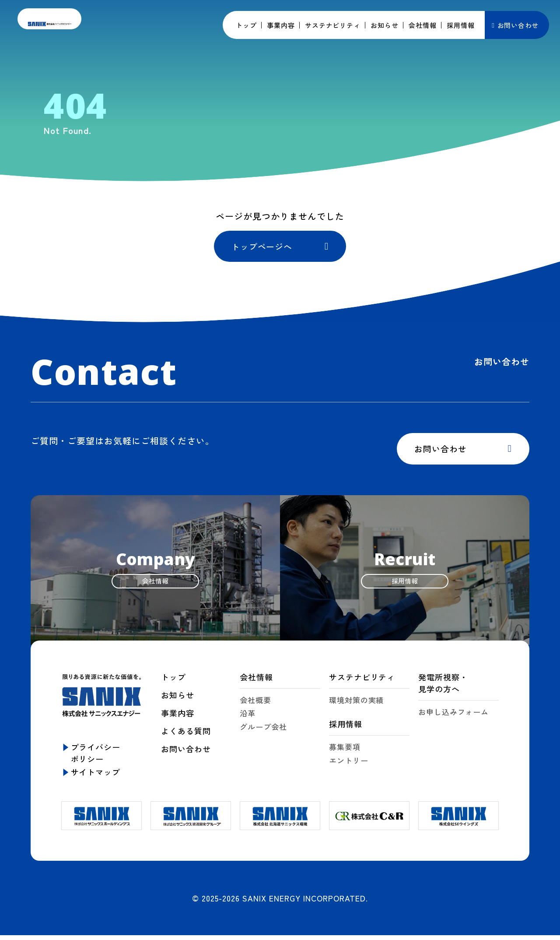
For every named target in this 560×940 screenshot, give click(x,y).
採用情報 (346, 732)
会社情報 (256, 684)
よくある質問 (186, 738)
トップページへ (264, 248)
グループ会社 (263, 734)
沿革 (248, 721)
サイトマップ (96, 779)
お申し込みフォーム (453, 719)
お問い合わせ (518, 25)
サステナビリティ (362, 684)
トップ (173, 684)
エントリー (349, 768)
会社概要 (255, 707)
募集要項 (345, 755)
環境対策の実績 (356, 707)
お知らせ (178, 702)
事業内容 (178, 720)
